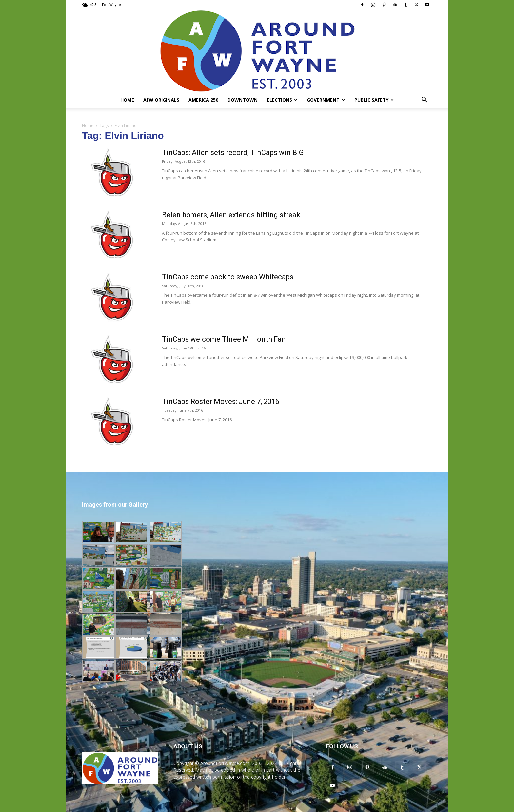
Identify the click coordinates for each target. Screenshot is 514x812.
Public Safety (374, 100)
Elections (282, 100)
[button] (424, 100)
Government (326, 100)
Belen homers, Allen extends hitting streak (231, 215)
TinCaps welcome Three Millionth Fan (224, 339)
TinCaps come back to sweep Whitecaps (228, 277)
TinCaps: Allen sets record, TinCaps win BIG (233, 152)
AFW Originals (161, 100)
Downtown (243, 100)
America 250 (203, 100)
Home (127, 100)
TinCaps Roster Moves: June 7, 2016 (221, 401)
